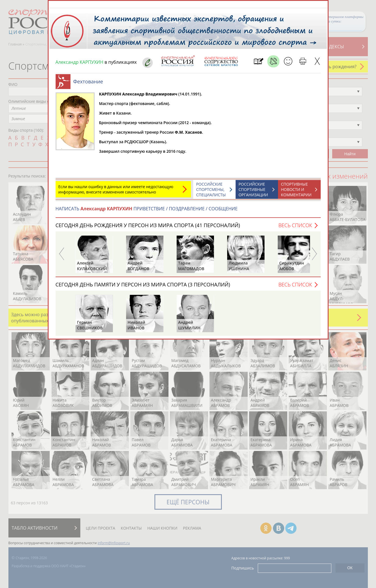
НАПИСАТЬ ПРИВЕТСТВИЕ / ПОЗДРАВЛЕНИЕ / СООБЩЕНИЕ (147, 211)
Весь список (295, 228)
